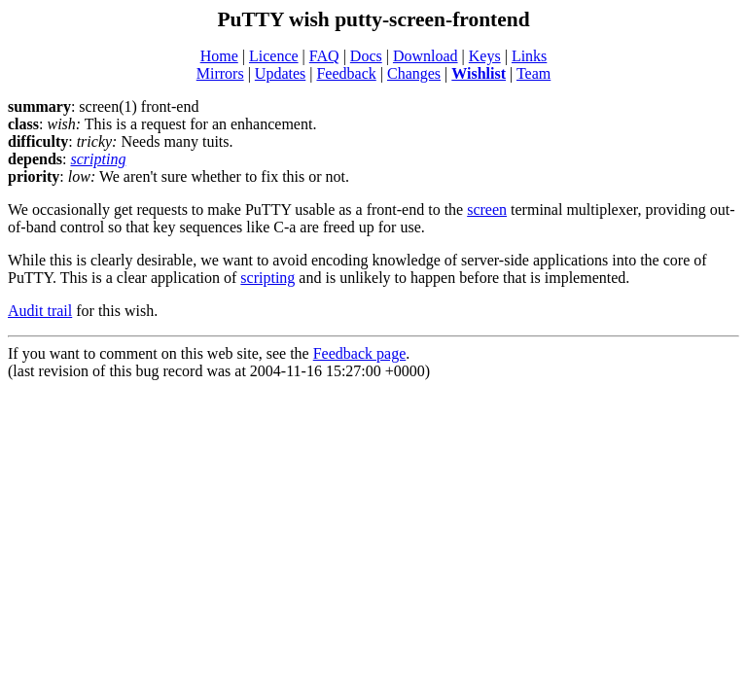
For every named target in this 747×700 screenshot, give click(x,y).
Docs (366, 56)
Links (529, 56)
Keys (485, 56)
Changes (414, 73)
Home (219, 56)
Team (534, 73)
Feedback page (360, 353)
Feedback (346, 73)
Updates (280, 73)
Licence (274, 56)
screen (487, 210)
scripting (98, 159)
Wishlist (479, 73)
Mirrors (220, 73)
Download (426, 56)
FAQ (324, 56)
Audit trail (40, 311)
